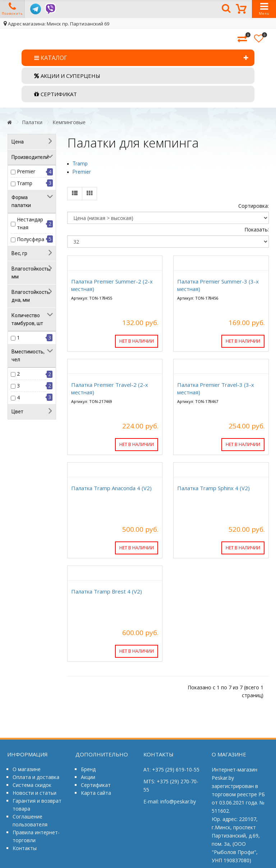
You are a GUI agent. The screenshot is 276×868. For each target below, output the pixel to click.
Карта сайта (96, 793)
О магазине (27, 769)
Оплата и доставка (36, 777)
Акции (88, 777)
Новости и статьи (34, 793)
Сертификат (96, 785)
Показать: (257, 229)
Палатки (32, 122)
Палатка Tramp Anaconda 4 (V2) (111, 488)
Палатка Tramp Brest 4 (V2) (107, 591)
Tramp (25, 183)
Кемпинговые (69, 122)
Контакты (25, 848)
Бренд (88, 769)
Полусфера (31, 239)
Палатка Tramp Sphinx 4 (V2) (213, 488)
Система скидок (32, 785)
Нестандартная (30, 223)
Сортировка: (254, 206)
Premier (26, 171)
